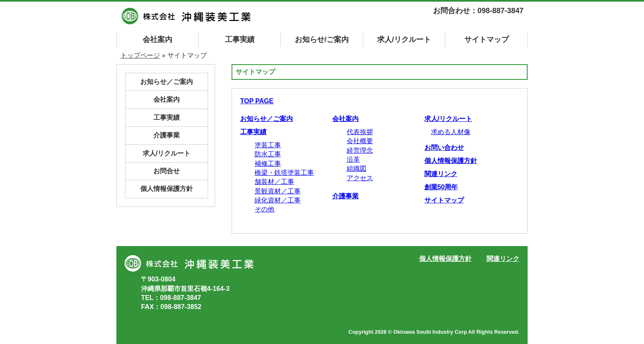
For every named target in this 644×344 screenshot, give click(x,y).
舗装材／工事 (274, 182)
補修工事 (268, 164)
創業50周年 (441, 187)
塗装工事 (268, 145)
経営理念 (360, 150)
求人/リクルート (404, 40)
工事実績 (240, 40)
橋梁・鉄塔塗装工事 (284, 173)
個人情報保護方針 (451, 161)
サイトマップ (444, 200)
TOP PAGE (257, 101)
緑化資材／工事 (278, 200)
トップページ (140, 55)
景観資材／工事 (278, 191)
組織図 (357, 169)
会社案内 (158, 40)
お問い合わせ (444, 148)
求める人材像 (451, 132)
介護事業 (345, 196)
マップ (486, 40)
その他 (264, 209)
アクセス (360, 178)
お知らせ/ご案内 (322, 40)
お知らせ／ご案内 (266, 119)
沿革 (353, 159)
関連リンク (441, 174)
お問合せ (167, 171)
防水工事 (268, 154)
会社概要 (360, 141)
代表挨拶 (360, 132)
